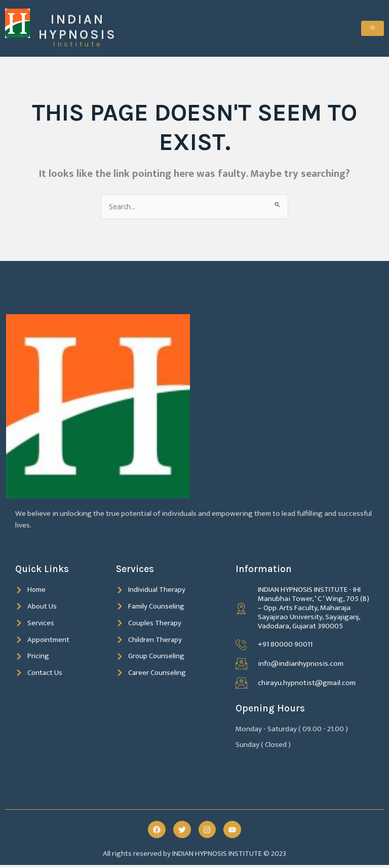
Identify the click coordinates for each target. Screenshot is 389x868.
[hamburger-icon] (373, 29)
